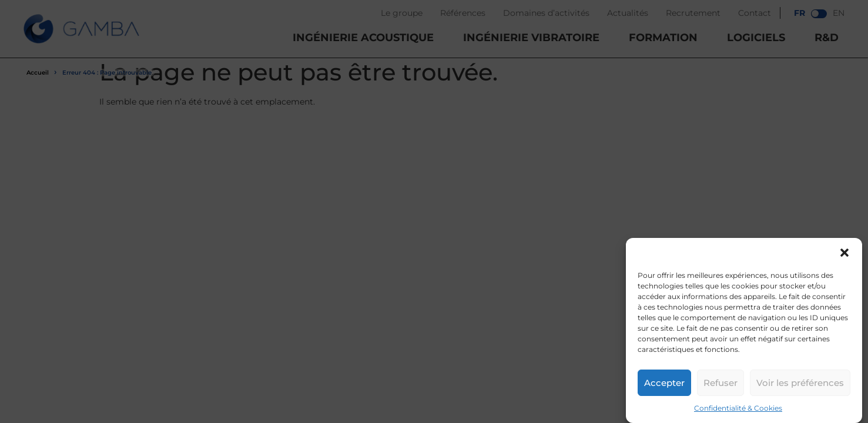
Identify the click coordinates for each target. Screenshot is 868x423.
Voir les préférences (800, 383)
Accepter (664, 383)
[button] (844, 253)
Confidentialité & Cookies (738, 408)
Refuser (720, 383)
